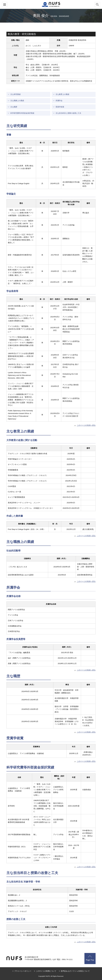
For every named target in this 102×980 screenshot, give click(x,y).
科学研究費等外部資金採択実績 (22, 113)
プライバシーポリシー (23, 971)
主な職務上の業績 (17, 101)
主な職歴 (14, 107)
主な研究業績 (15, 94)
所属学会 (59, 101)
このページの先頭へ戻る (86, 425)
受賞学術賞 (60, 107)
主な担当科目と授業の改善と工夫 (68, 113)
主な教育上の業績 (62, 94)
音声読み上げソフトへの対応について (75, 971)
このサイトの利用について (46, 971)
